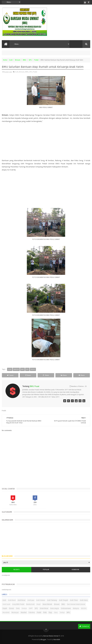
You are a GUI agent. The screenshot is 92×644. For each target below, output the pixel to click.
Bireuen (18, 60)
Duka (18, 608)
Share (28, 375)
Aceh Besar (22, 600)
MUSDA (84, 608)
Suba (56, 612)
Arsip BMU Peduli (18, 604)
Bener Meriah (47, 604)
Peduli (36, 60)
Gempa (24, 608)
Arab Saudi (6, 604)
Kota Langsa (55, 608)
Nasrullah (57, 639)
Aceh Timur (74, 600)
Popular (46, 570)
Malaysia (76, 608)
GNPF (31, 608)
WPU (68, 612)
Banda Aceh (30, 604)
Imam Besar (44, 608)
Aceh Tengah (63, 600)
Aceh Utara (84, 600)
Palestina (32, 612)
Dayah (5, 608)
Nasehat (24, 612)
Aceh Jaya (31, 600)
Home (5, 60)
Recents (17, 570)
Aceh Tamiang (52, 600)
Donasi (11, 608)
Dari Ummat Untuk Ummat (76, 604)
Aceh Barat (12, 600)
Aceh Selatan (41, 600)
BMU (25, 60)
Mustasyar (15, 612)
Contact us (84, 626)
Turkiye (62, 612)
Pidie (45, 612)
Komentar (75, 570)
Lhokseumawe (66, 608)
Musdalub (6, 612)
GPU (30, 60)
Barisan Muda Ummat (51, 636)
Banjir (39, 604)
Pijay (50, 612)
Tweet (10, 375)
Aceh (11, 60)
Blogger (43, 639)
